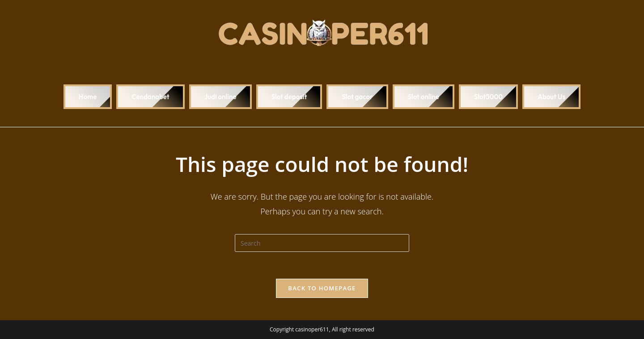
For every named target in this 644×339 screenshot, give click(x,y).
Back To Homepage (322, 288)
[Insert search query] (322, 243)
